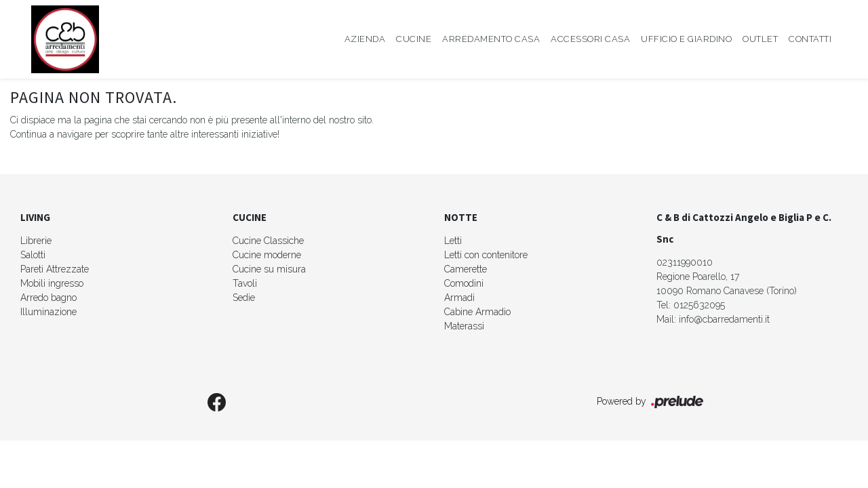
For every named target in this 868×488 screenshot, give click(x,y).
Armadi (459, 298)
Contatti (810, 39)
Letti (453, 241)
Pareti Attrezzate (55, 269)
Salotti (33, 255)
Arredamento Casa (491, 39)
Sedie (244, 298)
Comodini (464, 283)
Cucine (414, 39)
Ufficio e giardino (686, 39)
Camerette (466, 269)
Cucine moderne (267, 255)
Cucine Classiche (268, 241)
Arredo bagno (48, 298)
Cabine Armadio (477, 312)
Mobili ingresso (52, 283)
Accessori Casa (590, 39)
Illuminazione (48, 312)
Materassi (464, 326)
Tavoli (245, 283)
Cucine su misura (269, 269)
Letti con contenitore (486, 255)
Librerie (36, 241)
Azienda (365, 39)
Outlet (760, 39)
